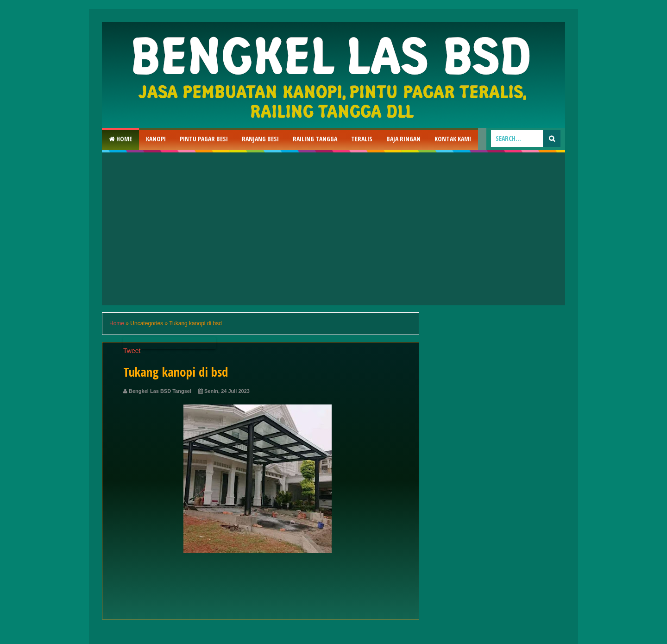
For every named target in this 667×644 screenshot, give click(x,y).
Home (120, 139)
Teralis (362, 139)
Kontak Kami (453, 139)
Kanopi (156, 139)
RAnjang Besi (260, 139)
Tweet (132, 351)
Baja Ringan (403, 139)
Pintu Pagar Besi (204, 139)
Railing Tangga (315, 139)
